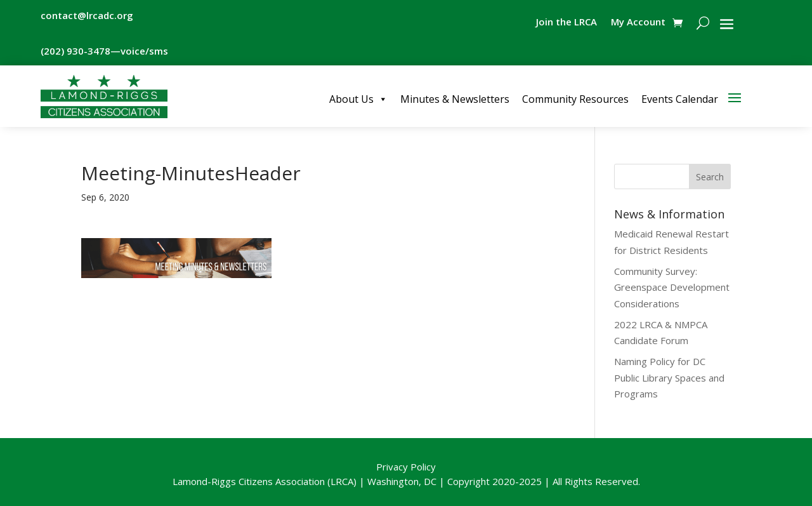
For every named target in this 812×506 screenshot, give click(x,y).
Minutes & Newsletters (455, 99)
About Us (358, 99)
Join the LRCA (566, 23)
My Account (638, 23)
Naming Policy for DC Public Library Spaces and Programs (669, 377)
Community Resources (575, 99)
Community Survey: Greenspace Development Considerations (672, 287)
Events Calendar (680, 99)
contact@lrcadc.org (87, 15)
